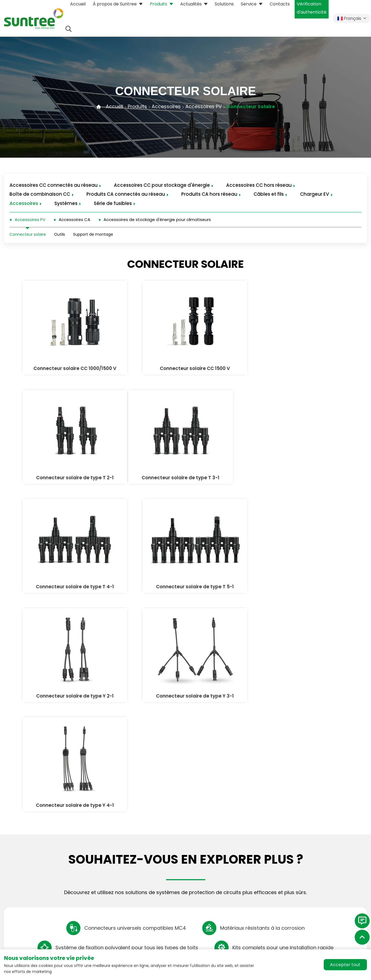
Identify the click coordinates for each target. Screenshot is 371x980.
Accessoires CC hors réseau (259, 185)
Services (219, 833)
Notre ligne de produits (158, 833)
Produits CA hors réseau (209, 195)
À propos (299, 833)
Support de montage (93, 235)
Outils (60, 235)
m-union (45, 909)
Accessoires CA (74, 220)
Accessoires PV (204, 107)
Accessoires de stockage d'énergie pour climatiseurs (157, 220)
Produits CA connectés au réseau (126, 195)
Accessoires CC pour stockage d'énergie (162, 185)
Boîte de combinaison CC (40, 195)
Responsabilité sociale (311, 871)
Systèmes (66, 204)
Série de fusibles (113, 204)
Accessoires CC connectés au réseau (54, 185)
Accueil (113, 107)
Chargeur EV (315, 195)
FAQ (213, 881)
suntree (296, 851)
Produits (136, 107)
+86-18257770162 (28, 860)
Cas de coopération (229, 892)
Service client (223, 871)
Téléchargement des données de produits (241, 856)
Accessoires (166, 107)
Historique (298, 861)
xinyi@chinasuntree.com (42, 867)
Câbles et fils (269, 195)
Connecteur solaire (252, 107)
